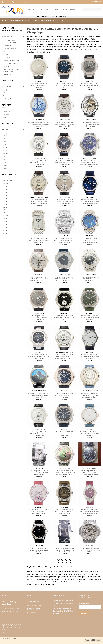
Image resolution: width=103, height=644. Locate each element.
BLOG (66, 10)
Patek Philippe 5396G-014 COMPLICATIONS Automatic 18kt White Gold (39, 318)
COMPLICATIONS (9, 40)
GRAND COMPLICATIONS (12, 49)
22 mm (6, 207)
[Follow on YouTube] (4, 631)
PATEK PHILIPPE (34, 609)
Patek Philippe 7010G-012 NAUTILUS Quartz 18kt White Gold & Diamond (64, 511)
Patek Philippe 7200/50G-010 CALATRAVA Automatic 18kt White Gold (90, 434)
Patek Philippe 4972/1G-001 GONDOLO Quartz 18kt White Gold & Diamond (39, 240)
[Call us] (19, 626)
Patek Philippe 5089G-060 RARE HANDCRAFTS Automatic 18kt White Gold (39, 124)
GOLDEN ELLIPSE (10, 43)
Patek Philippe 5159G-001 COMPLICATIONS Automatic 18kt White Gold (64, 124)
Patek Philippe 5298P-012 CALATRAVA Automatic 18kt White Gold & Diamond (39, 550)
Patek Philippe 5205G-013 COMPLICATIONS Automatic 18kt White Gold (64, 163)
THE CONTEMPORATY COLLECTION (11, 70)
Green (5, 148)
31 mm (6, 190)
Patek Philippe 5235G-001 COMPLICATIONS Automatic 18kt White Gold (64, 201)
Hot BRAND (34, 10)
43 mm (6, 222)
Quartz (6, 117)
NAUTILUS (7, 58)
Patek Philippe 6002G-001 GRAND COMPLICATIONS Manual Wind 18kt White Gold (90, 163)
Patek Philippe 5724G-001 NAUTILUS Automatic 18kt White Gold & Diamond (39, 356)
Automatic (7, 114)
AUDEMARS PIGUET (35, 605)
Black (5, 136)
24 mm (6, 204)
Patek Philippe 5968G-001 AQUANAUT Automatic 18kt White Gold (64, 434)
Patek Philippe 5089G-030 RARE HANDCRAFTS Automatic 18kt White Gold (39, 395)
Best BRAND (47, 10)
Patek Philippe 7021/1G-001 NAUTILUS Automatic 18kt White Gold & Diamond (90, 550)
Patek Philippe (7, 37)
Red (5, 162)
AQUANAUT (7, 52)
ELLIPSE (6, 66)
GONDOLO (7, 46)
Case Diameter (7, 180)
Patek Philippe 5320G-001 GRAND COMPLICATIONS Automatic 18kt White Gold (39, 201)
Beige (5, 133)
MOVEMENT (6, 111)
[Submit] (99, 10)
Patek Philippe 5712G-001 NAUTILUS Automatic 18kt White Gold (90, 85)
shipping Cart (97, 2)
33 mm (6, 198)
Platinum (6, 93)
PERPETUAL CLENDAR (11, 60)
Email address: (84, 603)
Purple (6, 159)
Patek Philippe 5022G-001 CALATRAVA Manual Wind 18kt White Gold (64, 318)
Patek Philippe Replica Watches (23, 21)
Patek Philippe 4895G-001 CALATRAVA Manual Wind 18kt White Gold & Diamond (90, 511)
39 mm (6, 233)
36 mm (6, 213)
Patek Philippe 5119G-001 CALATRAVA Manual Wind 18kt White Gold (90, 356)
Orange (6, 154)
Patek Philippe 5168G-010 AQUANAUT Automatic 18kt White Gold (90, 318)
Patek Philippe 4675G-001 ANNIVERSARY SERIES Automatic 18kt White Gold (90, 395)
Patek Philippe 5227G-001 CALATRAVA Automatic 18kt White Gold (39, 85)
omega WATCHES (34, 601)
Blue (5, 139)
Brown (5, 142)
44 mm (6, 219)
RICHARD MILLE (33, 613)
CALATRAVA (8, 55)
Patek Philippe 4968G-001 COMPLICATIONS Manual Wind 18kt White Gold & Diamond (64, 473)
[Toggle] (23, 37)
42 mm (6, 225)
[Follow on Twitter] (11, 626)
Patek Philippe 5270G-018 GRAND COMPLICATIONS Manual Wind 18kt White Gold (64, 356)
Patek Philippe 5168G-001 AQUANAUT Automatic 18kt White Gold (64, 85)
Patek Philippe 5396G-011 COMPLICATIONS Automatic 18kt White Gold (39, 434)
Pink (5, 156)
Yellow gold (7, 99)
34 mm (6, 195)
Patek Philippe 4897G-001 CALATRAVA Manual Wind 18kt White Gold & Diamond (90, 201)
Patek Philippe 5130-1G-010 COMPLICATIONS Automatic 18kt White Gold (90, 279)
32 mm (6, 192)
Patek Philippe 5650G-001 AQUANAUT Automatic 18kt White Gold (64, 395)
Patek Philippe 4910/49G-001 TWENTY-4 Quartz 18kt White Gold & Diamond (39, 473)
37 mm (6, 216)
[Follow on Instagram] (7, 626)
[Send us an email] (15, 626)
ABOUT (74, 10)
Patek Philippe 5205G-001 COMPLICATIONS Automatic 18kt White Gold (39, 163)
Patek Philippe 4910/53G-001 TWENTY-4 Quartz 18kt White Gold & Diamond (64, 550)
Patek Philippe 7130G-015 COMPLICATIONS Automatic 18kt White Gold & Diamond (64, 279)
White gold (7, 96)
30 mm (6, 187)
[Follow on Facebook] (4, 626)
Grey (5, 151)
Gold (5, 145)
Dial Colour (5, 130)
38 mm (6, 210)
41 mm (6, 227)
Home (4, 21)
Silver (5, 165)
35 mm (6, 184)
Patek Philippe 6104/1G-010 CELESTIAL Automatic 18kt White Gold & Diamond (90, 240)
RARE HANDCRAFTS (11, 63)
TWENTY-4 (7, 75)
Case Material (6, 87)
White (5, 168)
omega (58, 10)
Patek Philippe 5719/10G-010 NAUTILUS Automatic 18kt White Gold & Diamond (64, 240)
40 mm (6, 230)
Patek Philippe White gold (52, 21)
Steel (5, 90)
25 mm (6, 201)
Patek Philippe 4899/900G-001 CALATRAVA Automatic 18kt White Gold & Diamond (39, 511)
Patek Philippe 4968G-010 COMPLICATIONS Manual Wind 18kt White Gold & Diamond (39, 279)
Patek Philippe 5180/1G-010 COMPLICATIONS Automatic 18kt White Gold (90, 124)
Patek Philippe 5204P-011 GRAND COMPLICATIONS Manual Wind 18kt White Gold (90, 473)
